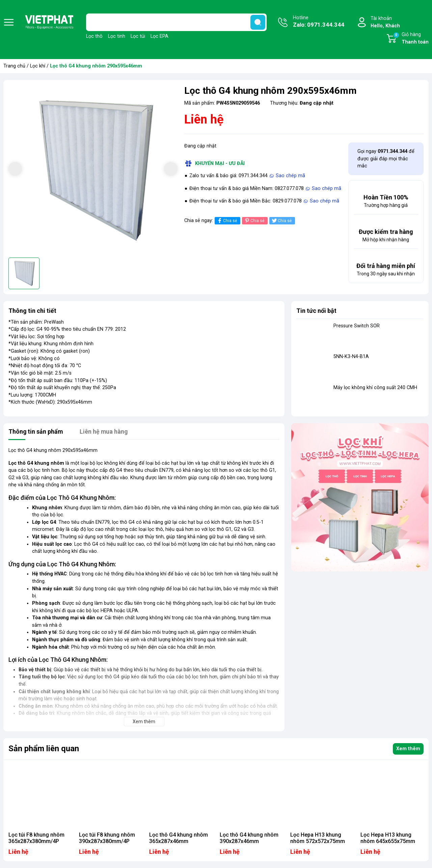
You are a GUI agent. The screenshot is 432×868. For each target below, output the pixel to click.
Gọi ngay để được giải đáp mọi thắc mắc (386, 159)
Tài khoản (385, 22)
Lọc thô (94, 36)
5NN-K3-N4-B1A (351, 357)
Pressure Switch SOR (357, 326)
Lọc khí (38, 66)
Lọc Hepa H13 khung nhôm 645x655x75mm (388, 838)
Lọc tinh (117, 36)
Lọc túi (138, 36)
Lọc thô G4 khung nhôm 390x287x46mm (249, 838)
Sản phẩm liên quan (44, 749)
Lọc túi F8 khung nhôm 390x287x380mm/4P (107, 838)
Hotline (319, 22)
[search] (258, 22)
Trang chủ (14, 66)
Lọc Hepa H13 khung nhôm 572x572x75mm (318, 838)
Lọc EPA (159, 36)
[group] (93, 170)
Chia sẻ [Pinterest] (254, 221)
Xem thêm (408, 749)
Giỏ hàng (411, 39)
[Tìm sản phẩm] (176, 22)
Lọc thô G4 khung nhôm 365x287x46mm (179, 838)
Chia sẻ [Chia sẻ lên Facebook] (227, 221)
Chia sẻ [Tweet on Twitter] (281, 221)
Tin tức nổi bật (316, 311)
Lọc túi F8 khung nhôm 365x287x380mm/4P (36, 838)
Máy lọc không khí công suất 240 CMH (375, 388)
